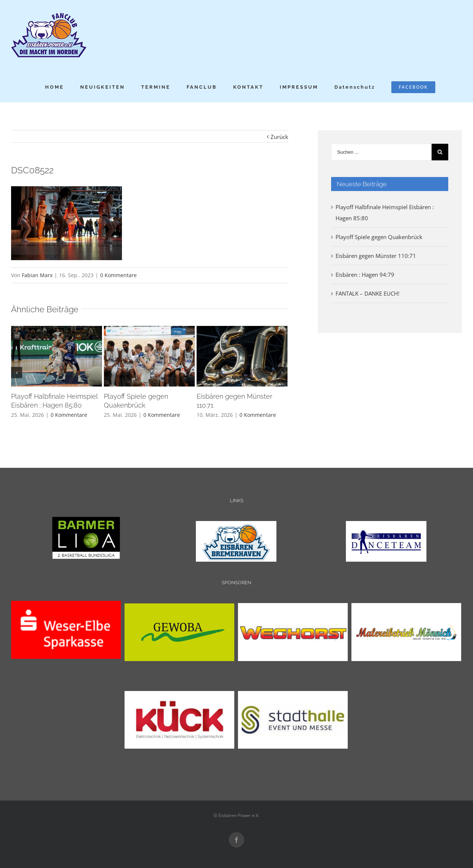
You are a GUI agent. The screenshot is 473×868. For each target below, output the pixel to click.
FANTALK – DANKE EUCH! (367, 293)
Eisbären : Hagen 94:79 (365, 275)
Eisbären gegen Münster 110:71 (376, 256)
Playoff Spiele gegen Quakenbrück (379, 237)
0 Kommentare (118, 275)
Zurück (279, 137)
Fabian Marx (37, 275)
